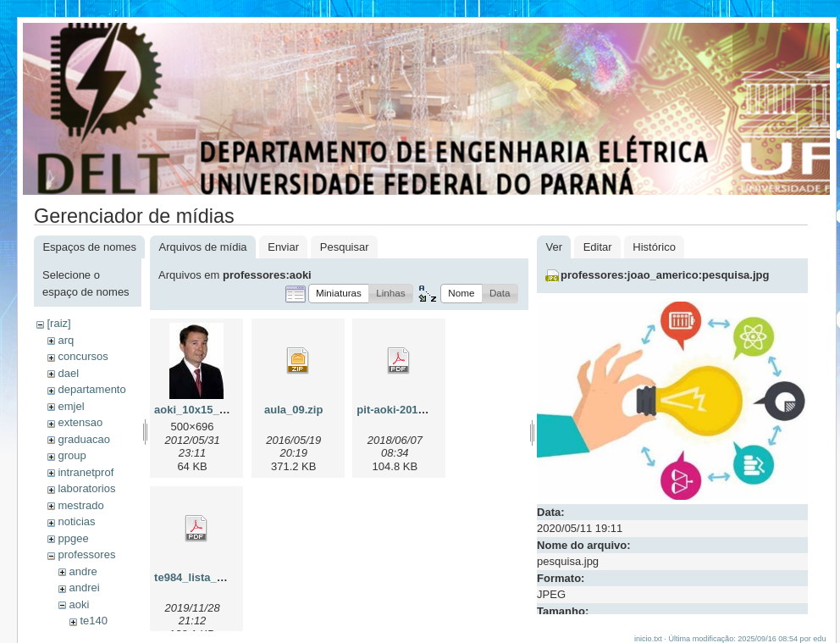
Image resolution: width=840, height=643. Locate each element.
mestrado (80, 505)
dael (68, 373)
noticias (76, 521)
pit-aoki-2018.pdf (400, 410)
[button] (339, 294)
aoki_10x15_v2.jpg (202, 410)
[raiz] (58, 323)
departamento (91, 389)
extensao (80, 422)
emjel (71, 406)
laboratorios (86, 488)
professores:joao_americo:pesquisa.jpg (665, 275)
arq (66, 340)
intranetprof (86, 472)
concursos (83, 356)
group (72, 455)
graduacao (83, 439)
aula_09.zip (293, 410)
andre (83, 571)
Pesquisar (345, 247)
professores (86, 554)
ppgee (73, 538)
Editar (598, 247)
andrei (84, 588)
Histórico (654, 247)
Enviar (283, 247)
